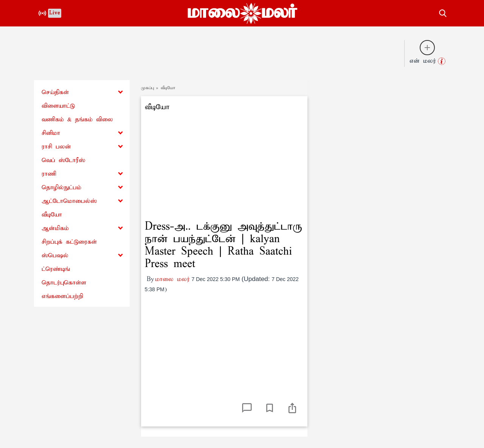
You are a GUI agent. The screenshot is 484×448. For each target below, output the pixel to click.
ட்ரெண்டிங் (56, 269)
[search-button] (443, 12)
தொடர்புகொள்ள (64, 283)
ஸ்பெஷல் (55, 256)
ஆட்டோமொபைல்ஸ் (69, 201)
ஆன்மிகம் (55, 228)
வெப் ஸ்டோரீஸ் (63, 160)
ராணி (49, 174)
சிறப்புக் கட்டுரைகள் (69, 242)
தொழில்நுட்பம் (61, 188)
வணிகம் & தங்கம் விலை (77, 120)
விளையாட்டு (58, 106)
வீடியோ (52, 215)
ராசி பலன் (56, 147)
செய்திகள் (55, 92)
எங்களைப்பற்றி (62, 296)
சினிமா (51, 133)
